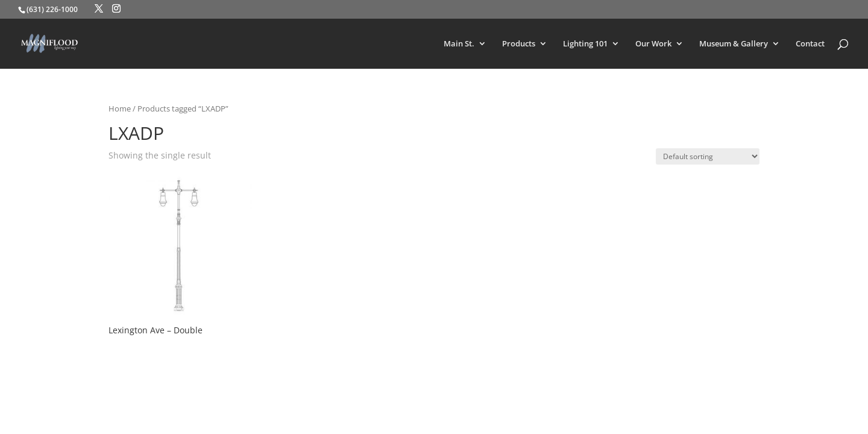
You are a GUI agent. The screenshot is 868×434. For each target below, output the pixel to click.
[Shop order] (708, 156)
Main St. (459, 44)
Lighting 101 (585, 44)
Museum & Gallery (734, 44)
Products (519, 44)
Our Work (653, 44)
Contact (810, 44)
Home (120, 108)
